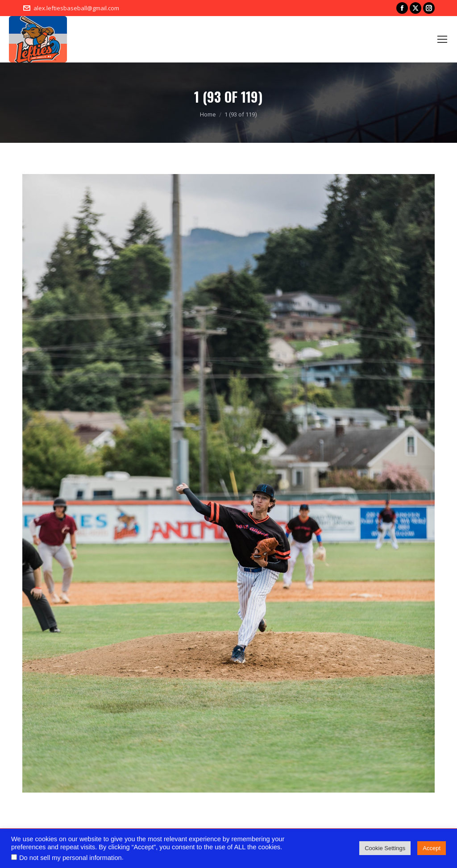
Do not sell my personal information (71, 858)
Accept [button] (432, 848)
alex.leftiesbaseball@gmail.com (76, 8)
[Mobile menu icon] (442, 39)
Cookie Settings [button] (385, 848)
